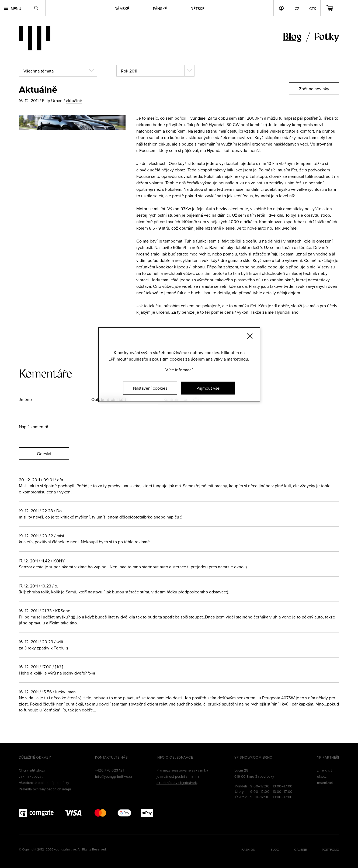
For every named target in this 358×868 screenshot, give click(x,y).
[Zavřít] (250, 336)
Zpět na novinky (314, 89)
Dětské (197, 9)
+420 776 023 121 (110, 770)
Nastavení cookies (150, 388)
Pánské (160, 9)
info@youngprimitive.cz (114, 776)
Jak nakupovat (31, 776)
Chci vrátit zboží (32, 770)
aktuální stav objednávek (177, 783)
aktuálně (74, 101)
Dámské (122, 9)
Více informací (179, 370)
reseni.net (325, 783)
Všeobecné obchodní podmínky (44, 783)
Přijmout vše (208, 388)
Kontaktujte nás (111, 757)
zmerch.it (324, 770)
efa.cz (322, 776)
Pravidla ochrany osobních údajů (45, 789)
